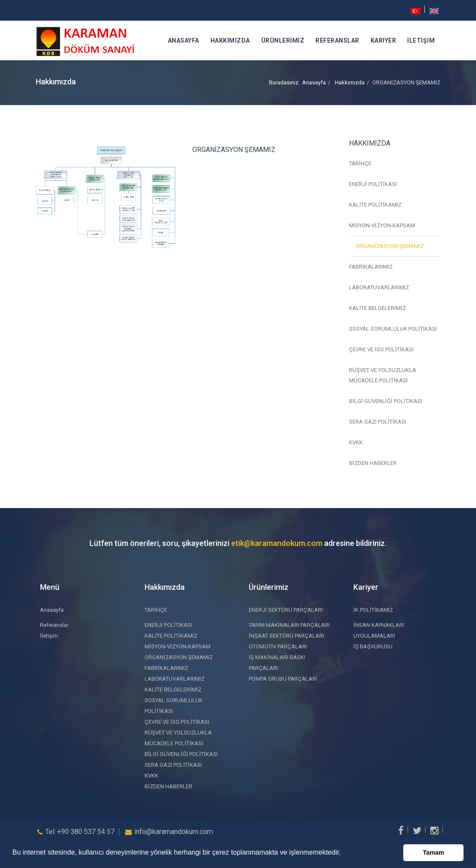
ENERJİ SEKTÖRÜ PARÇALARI (286, 610)
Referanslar (337, 40)
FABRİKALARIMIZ (371, 267)
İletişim (421, 40)
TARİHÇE (360, 163)
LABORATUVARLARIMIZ (379, 287)
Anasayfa (184, 40)
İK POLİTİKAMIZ (373, 610)
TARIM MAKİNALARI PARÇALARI (289, 625)
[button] (344, 853)
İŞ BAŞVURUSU (373, 646)
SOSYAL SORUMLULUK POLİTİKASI (393, 329)
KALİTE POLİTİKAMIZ (375, 205)
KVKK (356, 442)
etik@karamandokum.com (277, 543)
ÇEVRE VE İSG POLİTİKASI (381, 349)
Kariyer (383, 40)
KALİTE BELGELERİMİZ (377, 308)
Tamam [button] (434, 852)
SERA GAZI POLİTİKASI (378, 422)
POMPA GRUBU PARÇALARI (283, 679)
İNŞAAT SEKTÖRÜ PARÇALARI (286, 636)
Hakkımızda (230, 40)
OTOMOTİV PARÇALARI (278, 646)
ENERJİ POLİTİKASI (373, 184)
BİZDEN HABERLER (373, 463)
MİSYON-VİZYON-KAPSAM (382, 225)
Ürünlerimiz (283, 40)
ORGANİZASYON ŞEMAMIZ (389, 246)
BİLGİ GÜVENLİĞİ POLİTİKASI (386, 401)
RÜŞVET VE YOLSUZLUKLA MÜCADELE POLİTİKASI (383, 375)
